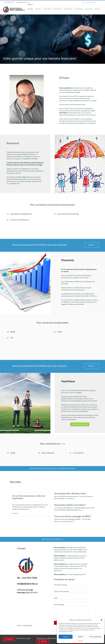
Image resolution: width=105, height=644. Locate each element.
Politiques (80, 641)
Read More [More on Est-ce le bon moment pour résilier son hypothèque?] (15, 513)
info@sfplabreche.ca (23, 2)
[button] (101, 620)
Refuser (81, 637)
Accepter (66, 637)
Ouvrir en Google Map (24, 625)
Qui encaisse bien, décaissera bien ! (71, 493)
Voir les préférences (95, 637)
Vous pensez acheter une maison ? (70, 505)
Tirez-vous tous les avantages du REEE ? (73, 516)
